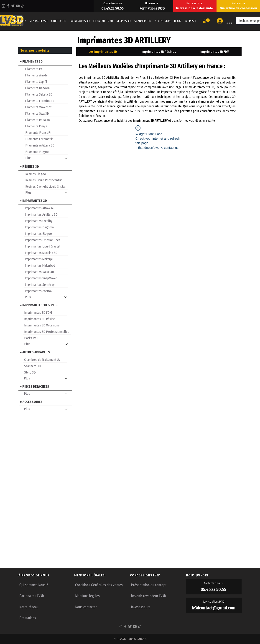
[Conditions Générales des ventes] (99, 585)
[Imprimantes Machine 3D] (46, 253)
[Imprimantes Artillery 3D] (46, 214)
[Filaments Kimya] (46, 126)
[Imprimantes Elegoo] (46, 233)
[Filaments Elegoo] (46, 152)
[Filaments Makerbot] (46, 107)
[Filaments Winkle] (46, 75)
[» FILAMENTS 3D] (45, 61)
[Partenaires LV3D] (43, 596)
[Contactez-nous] (113, 3)
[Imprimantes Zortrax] (46, 291)
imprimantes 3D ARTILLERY (102, 78)
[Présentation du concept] (155, 585)
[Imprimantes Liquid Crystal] (46, 246)
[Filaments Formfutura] (46, 101)
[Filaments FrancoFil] (46, 132)
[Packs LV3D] (45, 338)
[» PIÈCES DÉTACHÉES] (45, 386)
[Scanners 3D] (45, 366)
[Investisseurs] (155, 607)
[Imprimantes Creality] (46, 221)
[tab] (103, 52)
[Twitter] (13, 6)
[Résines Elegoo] (46, 174)
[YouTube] (18, 6)
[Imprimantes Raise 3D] (46, 272)
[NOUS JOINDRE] (214, 575)
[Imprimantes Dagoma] (46, 227)
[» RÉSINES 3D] (45, 166)
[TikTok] (23, 6)
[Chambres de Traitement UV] (45, 359)
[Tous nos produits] (45, 51)
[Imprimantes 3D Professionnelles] (47, 331)
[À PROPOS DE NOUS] (46, 575)
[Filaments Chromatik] (46, 139)
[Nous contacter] (99, 607)
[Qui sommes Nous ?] (43, 585)
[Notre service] (195, 3)
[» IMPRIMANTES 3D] (45, 200)
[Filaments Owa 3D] (46, 113)
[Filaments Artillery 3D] (46, 145)
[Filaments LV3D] (46, 69)
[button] (206, 21)
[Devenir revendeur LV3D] (155, 596)
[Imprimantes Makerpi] (46, 259)
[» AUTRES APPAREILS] (45, 352)
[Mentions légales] (99, 596)
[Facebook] (8, 6)
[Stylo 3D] (45, 372)
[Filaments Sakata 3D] (46, 94)
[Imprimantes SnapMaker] (46, 278)
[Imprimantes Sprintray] (46, 284)
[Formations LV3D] (153, 8)
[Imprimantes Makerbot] (46, 265)
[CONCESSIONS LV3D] (158, 575)
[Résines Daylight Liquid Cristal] (46, 186)
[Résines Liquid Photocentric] (46, 180)
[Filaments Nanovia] (46, 88)
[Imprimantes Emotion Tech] (46, 240)
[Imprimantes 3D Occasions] (45, 325)
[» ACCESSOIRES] (45, 401)
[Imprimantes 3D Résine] (45, 319)
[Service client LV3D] (214, 602)
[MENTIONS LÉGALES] (102, 575)
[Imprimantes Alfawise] (46, 208)
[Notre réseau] (43, 607)
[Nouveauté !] (153, 3)
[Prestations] (43, 618)
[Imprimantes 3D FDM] (45, 312)
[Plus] (48, 158)
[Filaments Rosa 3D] (46, 120)
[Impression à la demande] (195, 8)
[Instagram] (3, 6)
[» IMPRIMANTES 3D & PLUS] (45, 305)
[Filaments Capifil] (46, 81)
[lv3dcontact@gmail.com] (214, 608)
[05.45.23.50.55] (113, 8)
